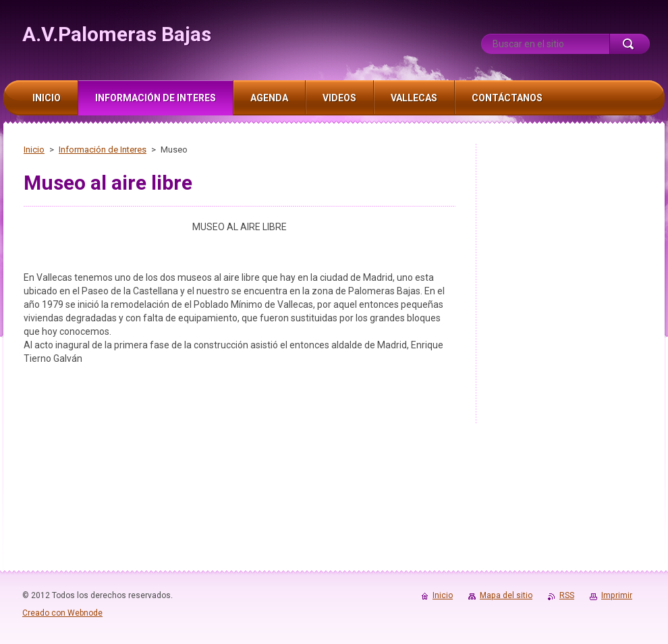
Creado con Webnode (62, 613)
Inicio (34, 150)
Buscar (630, 44)
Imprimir (617, 595)
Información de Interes (103, 150)
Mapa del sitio (506, 595)
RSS (567, 595)
